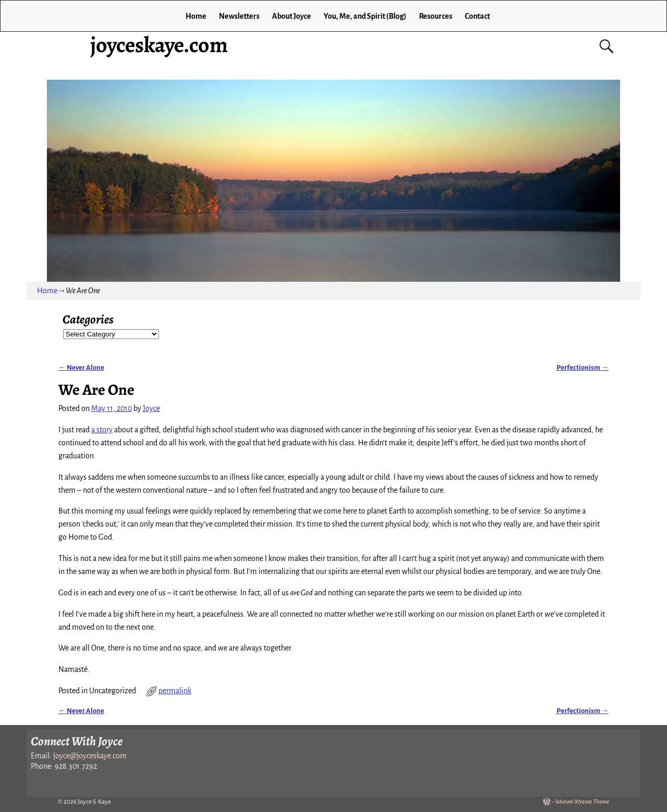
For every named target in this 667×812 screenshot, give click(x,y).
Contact (477, 16)
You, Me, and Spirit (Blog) (365, 16)
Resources (436, 16)
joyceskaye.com (159, 45)
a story (102, 430)
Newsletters (239, 16)
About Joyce (292, 16)
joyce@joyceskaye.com (90, 756)
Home (196, 16)
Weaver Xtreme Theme (582, 802)
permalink (175, 691)
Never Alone (81, 367)
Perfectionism (583, 367)
